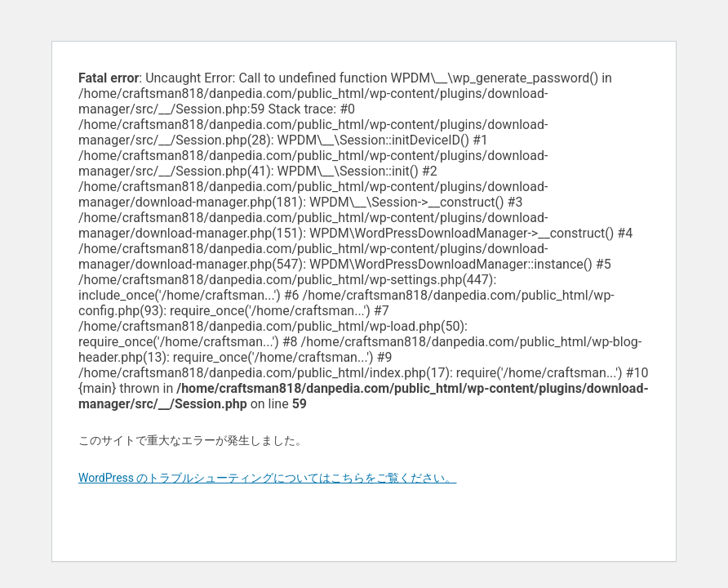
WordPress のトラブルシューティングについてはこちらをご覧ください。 (268, 478)
